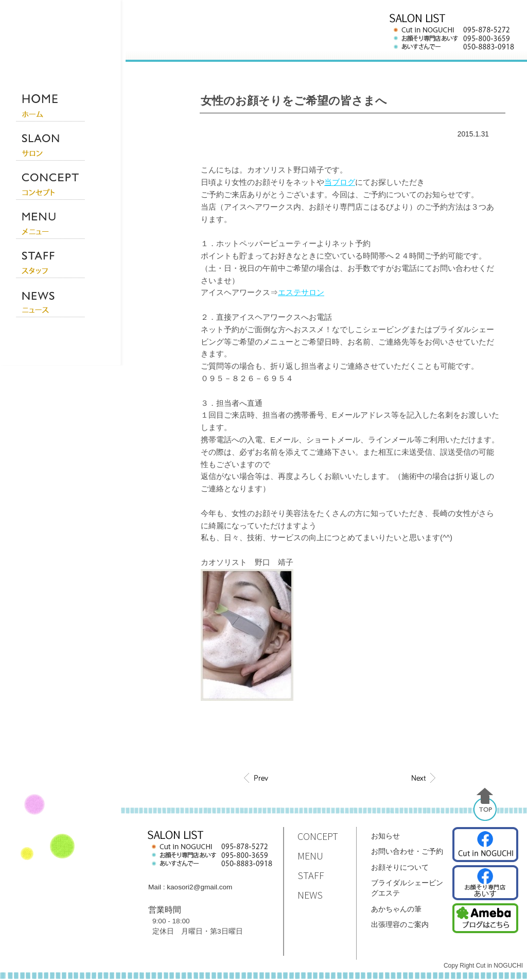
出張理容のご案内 (400, 924)
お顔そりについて (400, 867)
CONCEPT (318, 836)
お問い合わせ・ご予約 (407, 851)
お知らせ (385, 836)
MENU (310, 856)
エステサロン (301, 293)
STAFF (311, 875)
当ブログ (340, 182)
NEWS (310, 895)
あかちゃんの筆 (396, 909)
